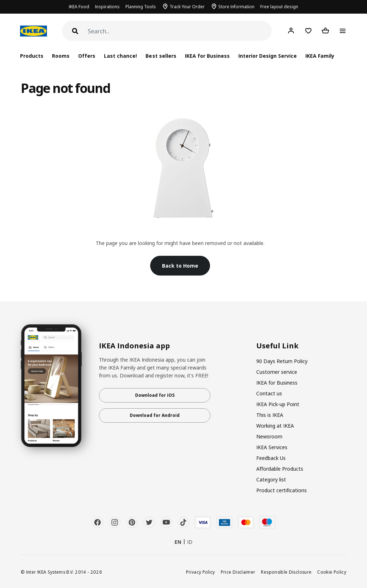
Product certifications (282, 490)
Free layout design (279, 7)
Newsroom (269, 436)
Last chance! (120, 56)
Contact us (269, 393)
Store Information (236, 7)
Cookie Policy (332, 572)
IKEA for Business (207, 56)
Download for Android (155, 415)
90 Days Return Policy (282, 361)
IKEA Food (79, 7)
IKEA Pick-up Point (278, 404)
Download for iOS (155, 395)
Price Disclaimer (238, 572)
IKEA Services (272, 447)
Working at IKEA (275, 426)
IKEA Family (320, 56)
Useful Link (277, 346)
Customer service (277, 372)
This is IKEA (270, 415)
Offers (87, 56)
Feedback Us (271, 458)
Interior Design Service (268, 56)
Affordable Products (280, 469)
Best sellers (161, 56)
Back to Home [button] (180, 266)
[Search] (180, 31)
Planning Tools (141, 7)
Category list (271, 479)
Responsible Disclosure (286, 572)
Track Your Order (187, 7)
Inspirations (107, 7)
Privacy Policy (201, 572)
